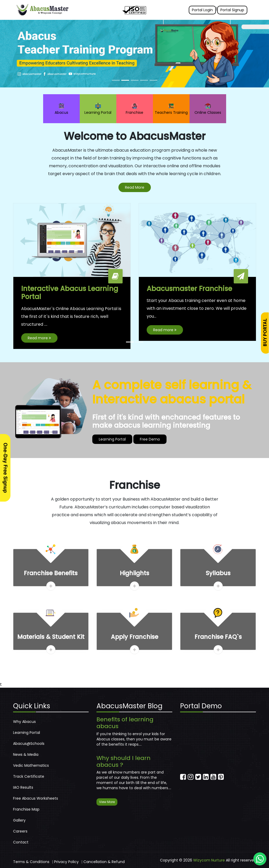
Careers (20, 831)
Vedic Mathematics (31, 765)
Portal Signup (232, 10)
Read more (39, 338)
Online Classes (208, 109)
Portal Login (202, 10)
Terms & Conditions (31, 862)
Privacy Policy (66, 862)
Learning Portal (98, 109)
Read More (135, 187)
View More (107, 802)
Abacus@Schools (29, 744)
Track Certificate (29, 776)
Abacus (61, 109)
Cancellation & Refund (104, 862)
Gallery (19, 820)
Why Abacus (24, 722)
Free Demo (150, 439)
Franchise (134, 109)
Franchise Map (26, 809)
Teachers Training (171, 109)
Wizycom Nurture (209, 860)
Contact (21, 842)
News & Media (26, 754)
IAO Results (23, 787)
